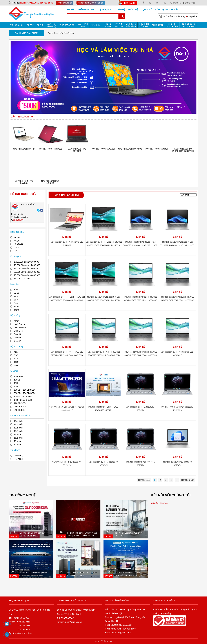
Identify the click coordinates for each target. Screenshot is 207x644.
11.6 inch (18, 421)
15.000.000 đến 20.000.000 (27, 269)
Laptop (30, 25)
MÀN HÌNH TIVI (83, 25)
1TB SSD (18, 376)
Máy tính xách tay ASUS (130, 149)
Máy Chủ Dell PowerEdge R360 (34, 573)
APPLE (40, 25)
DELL (17, 247)
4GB (16, 352)
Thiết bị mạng (108, 25)
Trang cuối (188, 480)
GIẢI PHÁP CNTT (87, 9)
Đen (16, 303)
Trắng (17, 310)
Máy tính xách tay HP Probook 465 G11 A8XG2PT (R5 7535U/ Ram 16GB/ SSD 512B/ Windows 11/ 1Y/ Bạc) (141, 355)
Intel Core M (20, 324)
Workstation (67, 25)
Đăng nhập (189, 3)
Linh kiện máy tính (131, 25)
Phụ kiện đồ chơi (144, 25)
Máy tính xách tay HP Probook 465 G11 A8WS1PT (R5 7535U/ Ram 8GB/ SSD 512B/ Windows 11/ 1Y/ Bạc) (104, 355)
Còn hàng (19, 456)
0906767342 (67, 618)
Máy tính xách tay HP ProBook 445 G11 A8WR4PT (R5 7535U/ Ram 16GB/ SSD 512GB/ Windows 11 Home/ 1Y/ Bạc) (141, 300)
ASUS (17, 241)
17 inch (17, 445)
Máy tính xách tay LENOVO (50, 182)
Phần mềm (157, 25)
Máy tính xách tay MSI (157, 149)
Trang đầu (144, 480)
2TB (16, 386)
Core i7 (17, 341)
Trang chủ (17, 25)
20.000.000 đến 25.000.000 (27, 272)
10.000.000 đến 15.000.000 (27, 265)
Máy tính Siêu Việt (160, 503)
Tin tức (71, 9)
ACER (17, 237)
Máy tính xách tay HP (24, 149)
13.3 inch (18, 431)
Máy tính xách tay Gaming (24, 182)
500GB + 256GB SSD (24, 393)
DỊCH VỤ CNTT (106, 9)
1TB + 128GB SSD (23, 397)
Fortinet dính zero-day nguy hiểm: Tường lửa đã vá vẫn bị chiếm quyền (82, 536)
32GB (17, 365)
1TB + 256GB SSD (23, 400)
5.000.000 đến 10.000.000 (26, 262)
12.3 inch (18, 424)
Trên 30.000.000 (22, 279)
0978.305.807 (19, 220)
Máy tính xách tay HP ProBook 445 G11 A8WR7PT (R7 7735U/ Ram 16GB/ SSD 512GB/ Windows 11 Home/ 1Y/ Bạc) (177, 300)
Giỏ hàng (169, 16)
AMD (16, 321)
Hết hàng (18, 459)
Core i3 (17, 334)
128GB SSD (20, 403)
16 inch (17, 441)
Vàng (16, 293)
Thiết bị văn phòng (172, 25)
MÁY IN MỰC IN (119, 25)
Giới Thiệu (134, 9)
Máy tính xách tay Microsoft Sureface (183, 150)
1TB (16, 383)
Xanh (16, 306)
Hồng (16, 290)
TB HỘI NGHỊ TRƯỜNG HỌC (188, 25)
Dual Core (19, 331)
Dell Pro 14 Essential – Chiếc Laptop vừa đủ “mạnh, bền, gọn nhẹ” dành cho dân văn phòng (129, 575)
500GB (17, 380)
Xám (16, 296)
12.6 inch (18, 428)
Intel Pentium (20, 327)
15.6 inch (18, 438)
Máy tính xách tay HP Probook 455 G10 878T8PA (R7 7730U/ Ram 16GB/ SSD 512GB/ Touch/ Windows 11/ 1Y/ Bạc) (67, 355)
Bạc (16, 300)
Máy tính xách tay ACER (103, 149)
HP (15, 251)
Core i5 (17, 338)
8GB (16, 359)
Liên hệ (121, 9)
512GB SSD (20, 410)
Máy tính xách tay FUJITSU (77, 150)
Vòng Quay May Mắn (167, 9)
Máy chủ (96, 25)
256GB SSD (20, 407)
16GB (17, 362)
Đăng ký (176, 3)
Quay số (147, 9)
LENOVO (18, 244)
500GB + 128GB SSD (24, 390)
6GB (16, 355)
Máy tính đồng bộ (52, 25)
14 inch (17, 434)
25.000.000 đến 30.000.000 (27, 275)
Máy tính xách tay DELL (50, 149)
